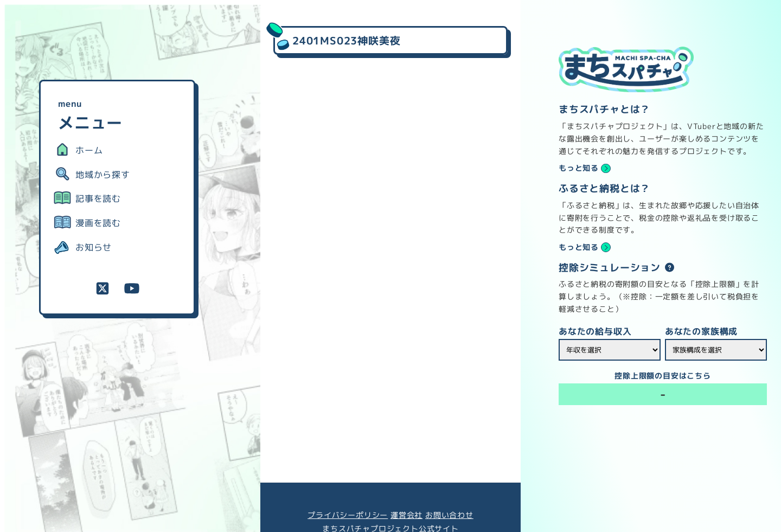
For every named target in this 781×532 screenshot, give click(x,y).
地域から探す (103, 175)
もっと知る (579, 168)
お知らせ (94, 247)
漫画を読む (98, 223)
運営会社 (406, 515)
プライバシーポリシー (348, 515)
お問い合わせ (449, 515)
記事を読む (98, 198)
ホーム (89, 150)
